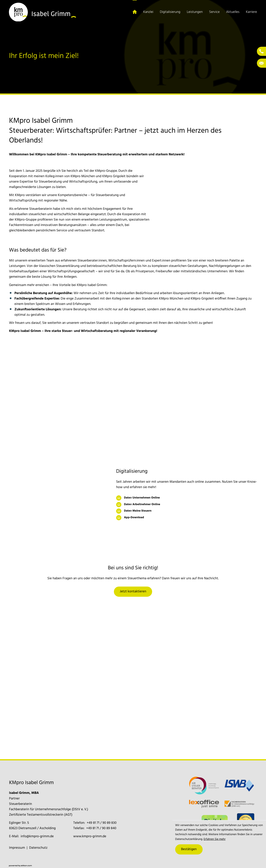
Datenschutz (38, 848)
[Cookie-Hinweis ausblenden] (189, 849)
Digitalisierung (170, 12)
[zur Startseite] (42, 12)
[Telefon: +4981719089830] (102, 823)
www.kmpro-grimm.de (90, 836)
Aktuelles (233, 12)
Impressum (17, 848)
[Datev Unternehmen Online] (187, 498)
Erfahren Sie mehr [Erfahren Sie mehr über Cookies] (215, 839)
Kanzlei (148, 12)
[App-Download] (187, 518)
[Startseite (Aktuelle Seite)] (135, 12)
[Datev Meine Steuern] (187, 511)
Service (214, 12)
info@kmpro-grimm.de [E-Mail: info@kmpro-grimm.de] (37, 836)
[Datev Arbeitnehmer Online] (187, 505)
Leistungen (195, 12)
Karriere (251, 12)
